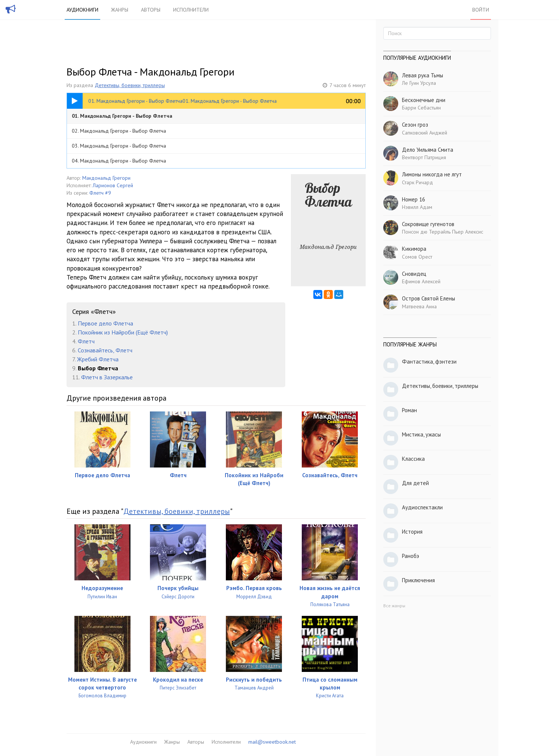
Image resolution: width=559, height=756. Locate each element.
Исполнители (191, 10)
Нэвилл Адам (417, 207)
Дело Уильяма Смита (428, 150)
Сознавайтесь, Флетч (105, 350)
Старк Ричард (417, 182)
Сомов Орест (417, 257)
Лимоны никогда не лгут (432, 174)
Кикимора (414, 249)
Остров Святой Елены (429, 298)
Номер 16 (414, 199)
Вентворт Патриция (424, 157)
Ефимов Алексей (421, 281)
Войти (481, 10)
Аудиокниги (82, 10)
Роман (409, 410)
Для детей (415, 483)
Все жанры (394, 606)
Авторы (151, 10)
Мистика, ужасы (421, 434)
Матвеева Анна (419, 306)
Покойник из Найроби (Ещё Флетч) (123, 332)
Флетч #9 (100, 193)
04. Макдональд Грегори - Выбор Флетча (119, 161)
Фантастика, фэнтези (429, 362)
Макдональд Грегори (106, 178)
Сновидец (414, 274)
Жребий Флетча (98, 359)
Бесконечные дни (424, 100)
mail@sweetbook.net (272, 742)
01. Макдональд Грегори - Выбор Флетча (122, 116)
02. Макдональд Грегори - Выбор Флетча (119, 131)
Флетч (86, 341)
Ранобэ (411, 556)
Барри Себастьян (421, 108)
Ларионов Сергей (113, 185)
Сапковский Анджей (425, 133)
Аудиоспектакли (422, 507)
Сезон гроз (415, 125)
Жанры (120, 10)
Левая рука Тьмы (423, 75)
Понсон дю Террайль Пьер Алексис (443, 232)
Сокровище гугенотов (428, 224)
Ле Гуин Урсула (419, 83)
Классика (413, 459)
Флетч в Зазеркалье (107, 377)
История (412, 532)
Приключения (418, 580)
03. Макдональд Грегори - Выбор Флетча (119, 146)
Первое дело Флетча (105, 323)
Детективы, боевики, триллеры (130, 85)
